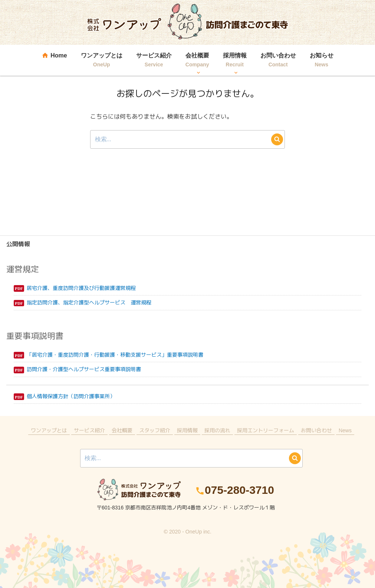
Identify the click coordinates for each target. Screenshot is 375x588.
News (345, 430)
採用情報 (235, 61)
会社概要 (197, 61)
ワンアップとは (102, 61)
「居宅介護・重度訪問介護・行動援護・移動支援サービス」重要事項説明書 (115, 355)
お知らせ (322, 61)
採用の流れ (217, 430)
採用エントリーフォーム (266, 430)
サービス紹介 (154, 61)
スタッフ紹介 (155, 430)
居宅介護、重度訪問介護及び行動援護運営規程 (81, 288)
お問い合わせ (278, 61)
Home (54, 61)
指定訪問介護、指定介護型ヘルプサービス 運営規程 (89, 302)
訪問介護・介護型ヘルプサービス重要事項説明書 (84, 369)
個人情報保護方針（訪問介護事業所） (71, 396)
